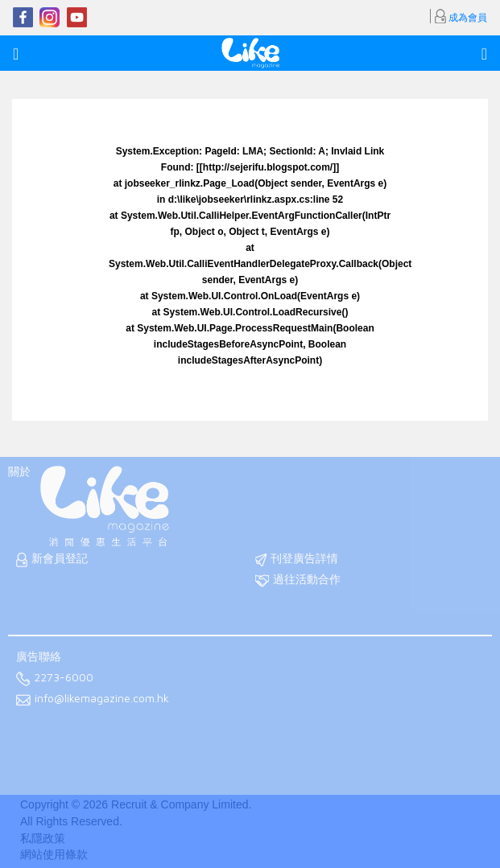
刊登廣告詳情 (297, 559)
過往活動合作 (298, 580)
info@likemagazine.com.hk (93, 699)
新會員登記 (52, 559)
